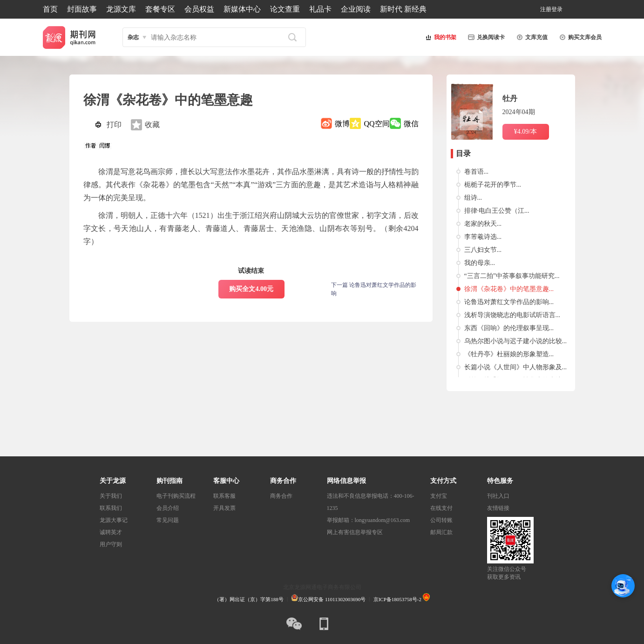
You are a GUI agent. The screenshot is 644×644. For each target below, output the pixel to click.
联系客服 (224, 496)
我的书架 (440, 37)
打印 (114, 125)
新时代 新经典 (403, 9)
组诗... (473, 198)
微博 (342, 124)
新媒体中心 (242, 9)
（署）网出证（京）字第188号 (249, 599)
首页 (50, 9)
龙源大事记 (114, 520)
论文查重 (285, 9)
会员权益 (199, 9)
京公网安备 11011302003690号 (328, 599)
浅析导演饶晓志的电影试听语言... (512, 315)
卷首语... (477, 172)
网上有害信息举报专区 (355, 532)
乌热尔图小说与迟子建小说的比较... (516, 341)
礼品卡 (320, 9)
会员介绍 (168, 508)
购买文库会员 (579, 37)
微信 (411, 124)
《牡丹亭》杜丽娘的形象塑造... (509, 354)
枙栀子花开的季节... (493, 185)
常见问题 (168, 520)
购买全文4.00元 (251, 289)
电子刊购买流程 (176, 496)
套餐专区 (160, 9)
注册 (546, 9)
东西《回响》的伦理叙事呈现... (509, 328)
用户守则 (111, 544)
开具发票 (224, 508)
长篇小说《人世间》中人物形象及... (516, 367)
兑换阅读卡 (485, 37)
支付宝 (439, 496)
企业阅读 (356, 9)
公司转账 (441, 520)
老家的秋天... (483, 224)
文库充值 (531, 37)
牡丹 (510, 98)
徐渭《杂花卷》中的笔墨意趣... (509, 289)
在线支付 (441, 508)
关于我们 (111, 496)
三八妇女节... (483, 250)
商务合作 (281, 496)
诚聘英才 (111, 532)
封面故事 (82, 9)
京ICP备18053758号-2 (397, 599)
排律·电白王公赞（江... (497, 211)
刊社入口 (498, 496)
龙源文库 (121, 9)
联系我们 (111, 508)
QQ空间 (376, 124)
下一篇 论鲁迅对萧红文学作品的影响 (374, 289)
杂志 (133, 37)
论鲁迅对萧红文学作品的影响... (509, 302)
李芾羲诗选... (483, 237)
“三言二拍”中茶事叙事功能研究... (512, 276)
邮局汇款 (441, 532)
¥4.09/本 (525, 132)
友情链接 (498, 508)
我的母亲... (480, 263)
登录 (557, 9)
